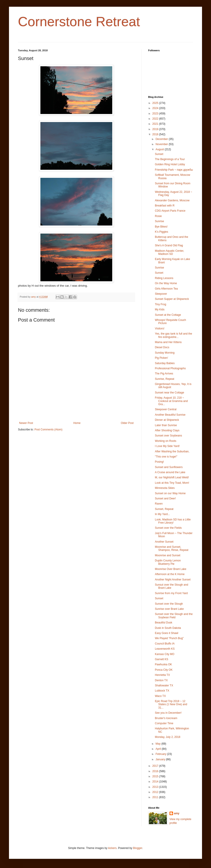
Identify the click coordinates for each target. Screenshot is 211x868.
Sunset (159, 154)
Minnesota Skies (165, 488)
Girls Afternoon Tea (166, 289)
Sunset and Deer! (165, 498)
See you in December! (168, 713)
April (159, 749)
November (162, 144)
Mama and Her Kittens (168, 342)
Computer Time (164, 723)
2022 (156, 119)
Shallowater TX (164, 685)
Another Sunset (164, 542)
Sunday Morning (165, 353)
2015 (156, 776)
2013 (156, 787)
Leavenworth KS (165, 649)
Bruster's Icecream (166, 718)
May (158, 744)
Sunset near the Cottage (169, 393)
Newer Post (26, 423)
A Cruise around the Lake (170, 472)
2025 (156, 103)
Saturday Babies (165, 363)
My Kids (160, 309)
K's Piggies (162, 232)
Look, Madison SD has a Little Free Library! (173, 521)
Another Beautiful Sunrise (170, 415)
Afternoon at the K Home (170, 574)
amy (177, 813)
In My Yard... (162, 514)
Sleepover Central (166, 409)
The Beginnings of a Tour (170, 159)
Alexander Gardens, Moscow (172, 200)
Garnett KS (162, 659)
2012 (156, 792)
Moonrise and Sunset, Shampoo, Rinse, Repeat (172, 548)
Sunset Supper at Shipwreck (172, 299)
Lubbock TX (162, 691)
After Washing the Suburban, (172, 451)
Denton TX (161, 680)
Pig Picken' (162, 358)
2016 (156, 771)
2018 (156, 134)
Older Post (127, 423)
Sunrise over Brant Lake (169, 609)
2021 (156, 124)
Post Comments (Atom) (48, 430)
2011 (156, 797)
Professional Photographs (170, 368)
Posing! (159, 462)
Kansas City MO (165, 654)
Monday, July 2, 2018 (168, 737)
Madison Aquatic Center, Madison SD (169, 252)
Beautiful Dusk (164, 623)
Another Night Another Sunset (173, 580)
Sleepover (161, 294)
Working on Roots (166, 441)
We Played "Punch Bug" (169, 638)
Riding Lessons (164, 278)
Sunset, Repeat (164, 509)
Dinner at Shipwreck (167, 420)
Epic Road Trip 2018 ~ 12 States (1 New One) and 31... (171, 704)
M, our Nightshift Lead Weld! (172, 477)
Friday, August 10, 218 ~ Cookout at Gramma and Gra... (171, 401)
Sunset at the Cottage (168, 315)
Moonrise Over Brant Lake (171, 569)
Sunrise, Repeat (165, 379)
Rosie (158, 216)
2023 (156, 114)
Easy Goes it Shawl (167, 633)
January (161, 759)
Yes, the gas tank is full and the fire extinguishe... (174, 335)
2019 (156, 129)
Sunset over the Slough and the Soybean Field (174, 616)
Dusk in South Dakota (168, 628)
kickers (112, 848)
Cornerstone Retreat (79, 22)
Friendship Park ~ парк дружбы (174, 170)
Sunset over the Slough (169, 604)
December (162, 139)
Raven (159, 504)
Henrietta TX (162, 675)
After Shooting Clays (167, 430)
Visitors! (160, 329)
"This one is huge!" (166, 457)
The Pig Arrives (164, 374)
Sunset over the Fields (168, 528)
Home (77, 423)
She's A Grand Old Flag (169, 245)
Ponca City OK (164, 670)
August (160, 149)
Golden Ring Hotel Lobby (170, 164)
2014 (156, 782)
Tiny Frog (160, 304)
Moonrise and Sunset (168, 555)
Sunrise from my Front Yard (171, 593)
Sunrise (159, 221)
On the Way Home (166, 283)
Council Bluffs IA (165, 644)
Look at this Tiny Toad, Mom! (172, 483)
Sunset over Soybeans (168, 436)
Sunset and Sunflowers (169, 467)
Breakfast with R (165, 206)
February (161, 754)
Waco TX (160, 696)
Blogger (138, 848)
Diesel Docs (162, 347)
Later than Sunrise (166, 425)
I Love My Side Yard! (167, 446)
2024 (156, 108)
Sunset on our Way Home (170, 493)
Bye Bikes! (161, 227)
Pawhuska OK (163, 664)
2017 (156, 766)
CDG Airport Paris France (170, 211)
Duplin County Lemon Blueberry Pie (168, 562)
